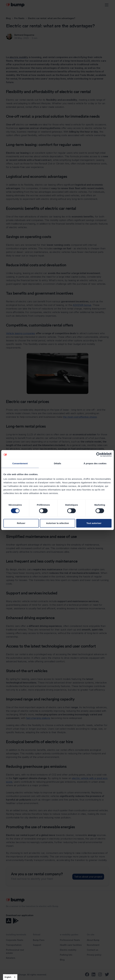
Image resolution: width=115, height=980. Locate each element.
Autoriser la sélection (58, 523)
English (8, 977)
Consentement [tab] (20, 463)
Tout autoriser (94, 523)
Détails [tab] (57, 463)
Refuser (21, 523)
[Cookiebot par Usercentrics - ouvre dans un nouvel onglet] (98, 455)
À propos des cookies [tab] (95, 463)
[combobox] (10, 977)
